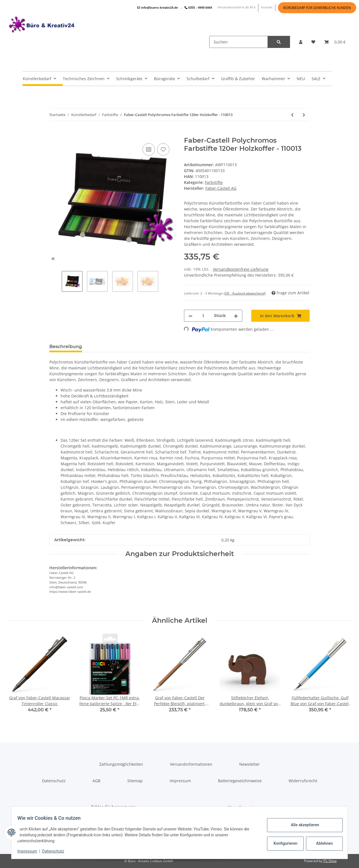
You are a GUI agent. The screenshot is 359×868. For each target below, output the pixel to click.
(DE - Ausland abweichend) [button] (245, 293)
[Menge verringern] (190, 316)
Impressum (180, 781)
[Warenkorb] (335, 42)
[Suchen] (239, 42)
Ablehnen (321, 843)
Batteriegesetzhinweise (240, 781)
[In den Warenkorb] (54, 133)
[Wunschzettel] (313, 42)
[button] (301, 42)
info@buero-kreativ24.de (157, 8)
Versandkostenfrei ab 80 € (236, 7)
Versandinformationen (191, 764)
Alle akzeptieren (302, 825)
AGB (96, 781)
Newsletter (249, 764)
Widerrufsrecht (303, 781)
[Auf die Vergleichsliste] (149, 149)
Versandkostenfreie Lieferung (241, 269)
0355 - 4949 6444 (198, 8)
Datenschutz (54, 781)
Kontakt (267, 7)
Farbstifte (214, 182)
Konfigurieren (283, 843)
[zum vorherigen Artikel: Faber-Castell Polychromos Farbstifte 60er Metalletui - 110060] (292, 115)
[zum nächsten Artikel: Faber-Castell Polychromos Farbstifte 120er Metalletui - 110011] (304, 115)
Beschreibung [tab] (66, 347)
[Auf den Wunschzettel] (163, 149)
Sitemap (135, 781)
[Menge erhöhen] (236, 316)
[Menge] (203, 316)
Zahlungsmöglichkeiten (121, 764)
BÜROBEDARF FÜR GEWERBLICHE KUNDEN (317, 8)
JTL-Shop (330, 861)
